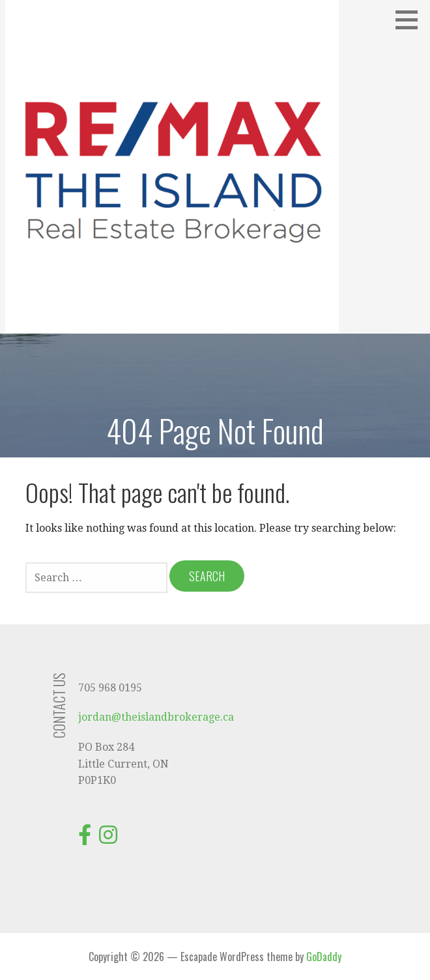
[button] (411, 20)
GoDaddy (324, 957)
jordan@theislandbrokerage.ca (156, 717)
